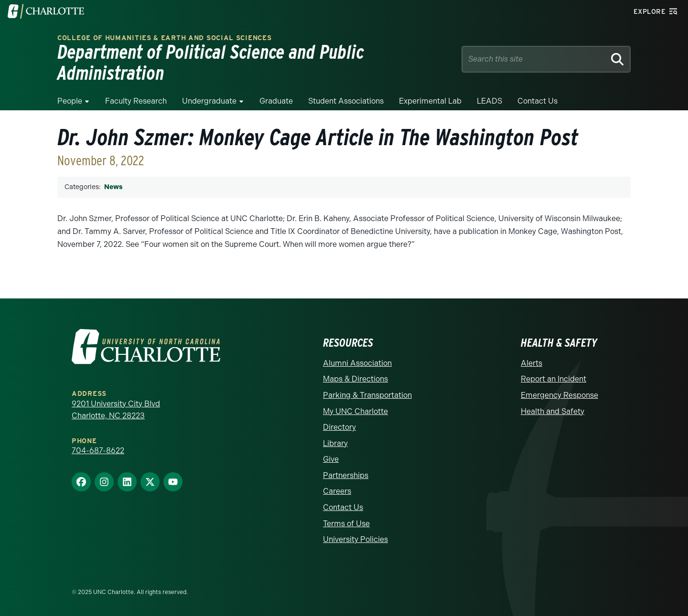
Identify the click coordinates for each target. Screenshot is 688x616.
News (113, 187)
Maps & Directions (355, 379)
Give (331, 459)
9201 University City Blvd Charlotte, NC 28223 (116, 410)
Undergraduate (209, 101)
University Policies (355, 539)
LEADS (489, 101)
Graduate (276, 101)
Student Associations (346, 101)
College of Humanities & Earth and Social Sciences (164, 38)
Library (335, 443)
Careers (337, 491)
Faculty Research (136, 101)
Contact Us (537, 101)
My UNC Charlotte (355, 411)
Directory (339, 427)
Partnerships (346, 475)
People (70, 101)
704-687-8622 (98, 451)
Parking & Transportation (367, 395)
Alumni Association (357, 363)
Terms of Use (346, 524)
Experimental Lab (430, 101)
